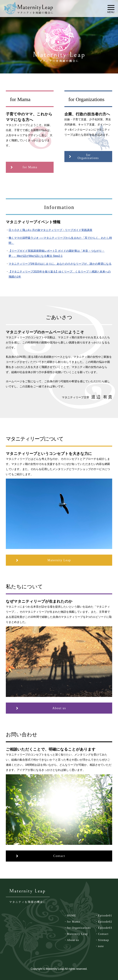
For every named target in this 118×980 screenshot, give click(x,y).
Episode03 (105, 928)
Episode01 (105, 915)
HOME (72, 915)
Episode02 (105, 922)
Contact (103, 934)
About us (73, 940)
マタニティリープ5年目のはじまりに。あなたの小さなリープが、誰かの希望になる (60, 264)
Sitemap (104, 940)
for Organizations (79, 928)
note (101, 946)
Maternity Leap (77, 934)
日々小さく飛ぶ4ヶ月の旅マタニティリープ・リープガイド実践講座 (50, 230)
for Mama (73, 922)
